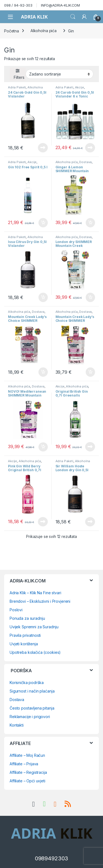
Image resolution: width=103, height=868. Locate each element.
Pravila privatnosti (25, 635)
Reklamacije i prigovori (30, 717)
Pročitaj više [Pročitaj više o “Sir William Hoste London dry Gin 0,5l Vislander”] (90, 522)
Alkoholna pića (44, 31)
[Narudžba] (59, 74)
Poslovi (16, 610)
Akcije (80, 87)
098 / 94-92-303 (18, 5)
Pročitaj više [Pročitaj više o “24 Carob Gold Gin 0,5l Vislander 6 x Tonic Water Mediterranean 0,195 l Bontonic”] (90, 148)
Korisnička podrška (27, 683)
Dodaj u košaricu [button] (43, 223)
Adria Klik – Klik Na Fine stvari (35, 593)
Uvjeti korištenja (24, 644)
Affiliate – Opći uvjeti (27, 781)
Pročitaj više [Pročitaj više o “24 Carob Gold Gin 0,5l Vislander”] (43, 148)
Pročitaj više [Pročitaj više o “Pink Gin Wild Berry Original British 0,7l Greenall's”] (43, 522)
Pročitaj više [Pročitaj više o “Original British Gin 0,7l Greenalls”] (90, 447)
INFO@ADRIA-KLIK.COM (60, 5)
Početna (12, 31)
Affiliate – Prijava (24, 764)
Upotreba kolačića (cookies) (35, 652)
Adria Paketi (17, 87)
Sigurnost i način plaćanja (32, 691)
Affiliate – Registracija (28, 772)
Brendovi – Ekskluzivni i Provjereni (40, 601)
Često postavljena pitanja (32, 708)
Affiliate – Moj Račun (27, 755)
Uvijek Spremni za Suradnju (34, 627)
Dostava (85, 162)
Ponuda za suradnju (27, 618)
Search (73, 17)
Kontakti (17, 725)
